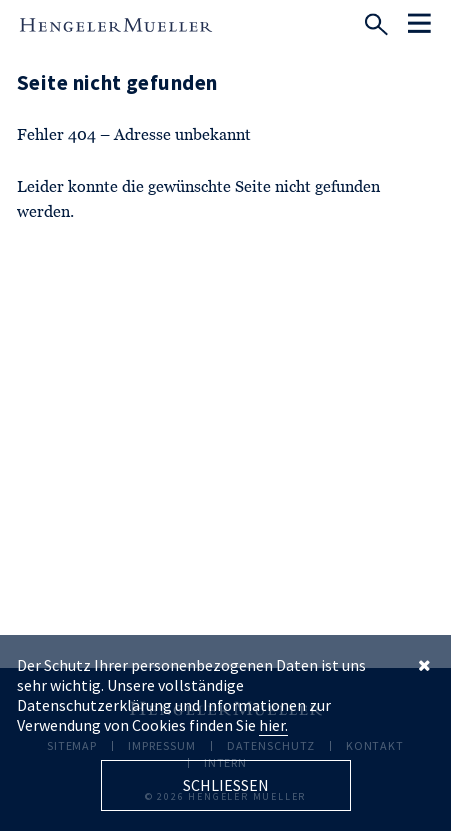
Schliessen (226, 785)
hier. (273, 725)
